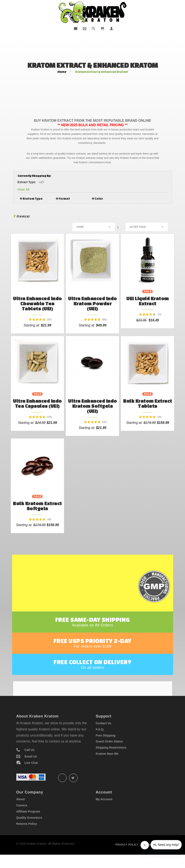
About (21, 810)
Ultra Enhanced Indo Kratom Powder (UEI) (92, 303)
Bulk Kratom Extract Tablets (148, 403)
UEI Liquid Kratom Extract (148, 301)
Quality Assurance (29, 829)
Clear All (24, 189)
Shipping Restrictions (111, 759)
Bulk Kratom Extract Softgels (37, 506)
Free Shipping (106, 746)
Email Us (31, 767)
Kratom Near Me (107, 765)
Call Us (30, 761)
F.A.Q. (100, 740)
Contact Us (104, 734)
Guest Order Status (109, 753)
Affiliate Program (28, 823)
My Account (104, 810)
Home (62, 72)
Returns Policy (27, 835)
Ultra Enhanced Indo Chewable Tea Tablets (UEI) (37, 303)
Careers (22, 817)
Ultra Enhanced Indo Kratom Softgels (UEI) (92, 406)
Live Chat (31, 774)
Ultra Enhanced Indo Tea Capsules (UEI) (37, 403)
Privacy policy (127, 856)
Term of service (156, 856)
